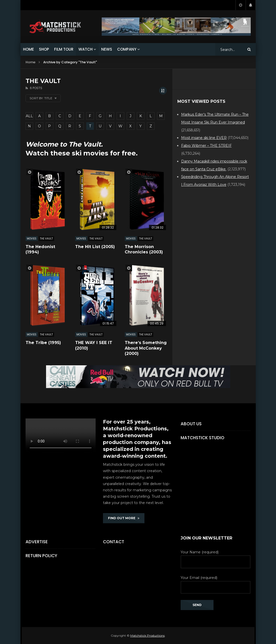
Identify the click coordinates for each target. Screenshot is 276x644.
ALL (29, 116)
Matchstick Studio (203, 438)
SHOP (44, 49)
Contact (114, 542)
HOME (28, 49)
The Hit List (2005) (95, 247)
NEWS (107, 49)
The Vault (46, 239)
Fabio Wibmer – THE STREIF (206, 146)
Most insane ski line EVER (204, 138)
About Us (191, 424)
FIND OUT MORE (124, 518)
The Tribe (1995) (43, 343)
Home (30, 62)
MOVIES (32, 239)
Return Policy (41, 556)
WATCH (86, 49)
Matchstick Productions (147, 636)
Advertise (37, 542)
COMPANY (127, 49)
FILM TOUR (64, 49)
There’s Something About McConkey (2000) (146, 348)
